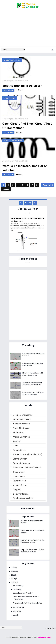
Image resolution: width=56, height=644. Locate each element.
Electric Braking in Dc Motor (22, 86)
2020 (13, 582)
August (16, 611)
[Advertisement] (28, 29)
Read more (8, 90)
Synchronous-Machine (23, 498)
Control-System (20, 459)
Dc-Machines (19, 476)
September (18, 607)
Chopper (17, 489)
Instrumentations (21, 494)
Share (19, 90)
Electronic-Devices (21, 463)
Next (6, 189)
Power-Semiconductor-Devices (27, 467)
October (17, 589)
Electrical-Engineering (14, 140)
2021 (13, 579)
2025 (13, 567)
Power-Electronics (21, 428)
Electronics (18, 432)
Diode (15, 445)
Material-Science (20, 485)
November (17, 586)
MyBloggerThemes (44, 637)
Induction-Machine (21, 424)
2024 (13, 571)
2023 (13, 575)
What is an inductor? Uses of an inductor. (27, 603)
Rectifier (17, 441)
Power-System (20, 480)
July (15, 615)
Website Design (19, 637)
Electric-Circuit (19, 450)
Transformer (10, 98)
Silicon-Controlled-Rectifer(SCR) (27, 454)
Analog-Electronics (21, 437)
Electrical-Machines (13, 60)
